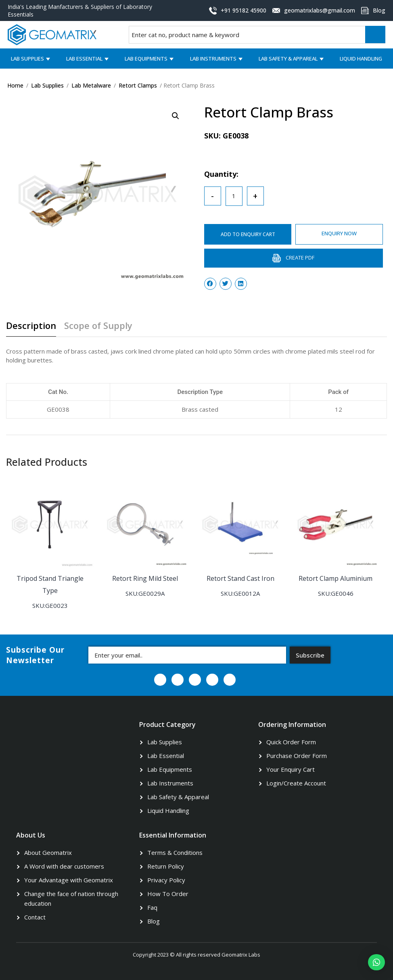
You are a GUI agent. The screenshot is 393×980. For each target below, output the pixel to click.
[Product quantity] (234, 196)
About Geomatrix (48, 852)
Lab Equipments (146, 59)
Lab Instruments (213, 59)
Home (15, 85)
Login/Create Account (296, 783)
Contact (35, 917)
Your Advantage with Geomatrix (69, 880)
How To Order (168, 894)
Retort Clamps (138, 85)
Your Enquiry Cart (291, 769)
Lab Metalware (91, 85)
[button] (376, 962)
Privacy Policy (166, 880)
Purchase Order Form (297, 756)
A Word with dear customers (64, 866)
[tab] (34, 329)
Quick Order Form (291, 742)
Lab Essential (84, 59)
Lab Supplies (27, 59)
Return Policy (166, 866)
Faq (152, 907)
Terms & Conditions (175, 852)
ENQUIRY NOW (339, 233)
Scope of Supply (98, 326)
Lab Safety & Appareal (288, 59)
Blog (154, 921)
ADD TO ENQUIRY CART (248, 234)
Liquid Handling (361, 59)
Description (31, 326)
